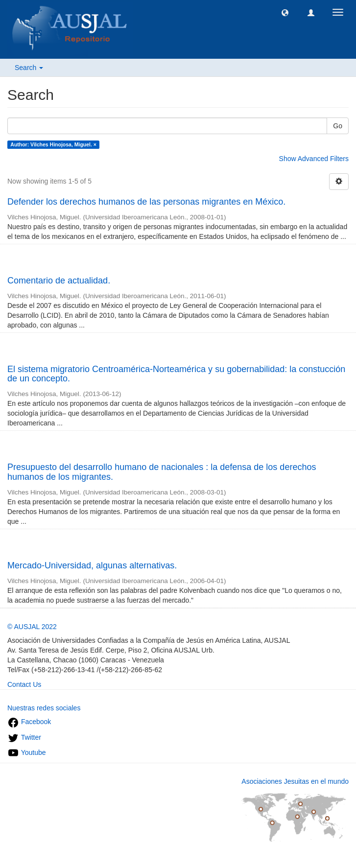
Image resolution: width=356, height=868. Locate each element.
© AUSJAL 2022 (32, 627)
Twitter (24, 737)
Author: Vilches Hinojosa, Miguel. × (53, 144)
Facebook (29, 722)
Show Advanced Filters (314, 159)
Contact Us (24, 684)
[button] (285, 12)
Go (338, 126)
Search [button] (29, 68)
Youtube (27, 752)
